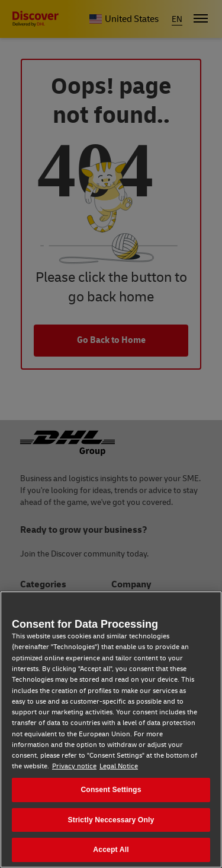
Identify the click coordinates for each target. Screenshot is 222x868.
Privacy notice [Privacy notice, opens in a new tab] (74, 766)
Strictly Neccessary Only (111, 820)
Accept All (111, 850)
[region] (111, 729)
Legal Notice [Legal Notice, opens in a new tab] (119, 766)
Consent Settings (111, 790)
